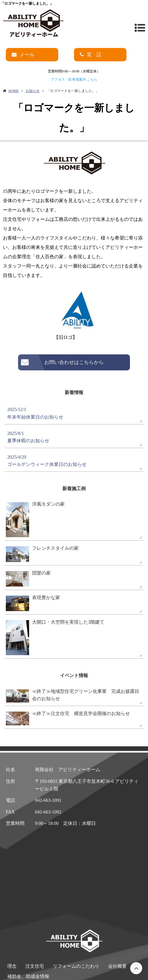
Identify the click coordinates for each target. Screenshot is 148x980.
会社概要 (117, 966)
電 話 (94, 55)
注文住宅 (35, 966)
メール (27, 55)
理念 (12, 966)
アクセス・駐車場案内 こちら (74, 79)
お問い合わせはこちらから (74, 362)
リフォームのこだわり (76, 966)
